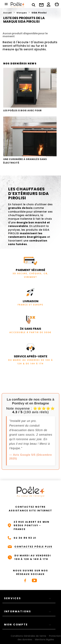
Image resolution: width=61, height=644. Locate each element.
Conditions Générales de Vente (28, 636)
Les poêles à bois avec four (30, 90)
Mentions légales (44, 639)
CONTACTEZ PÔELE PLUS (33, 547)
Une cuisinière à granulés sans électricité (30, 140)
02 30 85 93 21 (25, 538)
